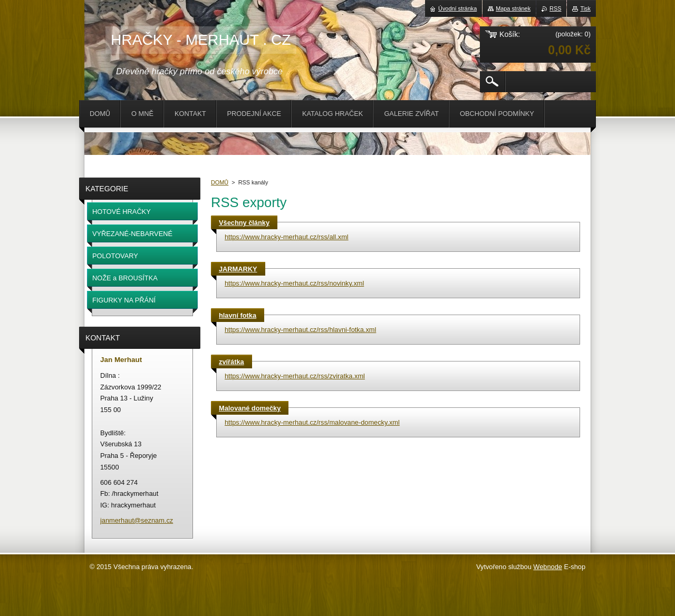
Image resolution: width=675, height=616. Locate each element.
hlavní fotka (238, 315)
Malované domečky (250, 408)
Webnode (548, 567)
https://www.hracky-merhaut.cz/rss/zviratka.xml (295, 376)
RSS (555, 8)
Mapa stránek (513, 8)
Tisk (585, 8)
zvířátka (232, 362)
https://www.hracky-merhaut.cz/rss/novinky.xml (294, 283)
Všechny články (244, 223)
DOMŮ (220, 182)
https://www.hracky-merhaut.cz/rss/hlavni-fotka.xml (300, 330)
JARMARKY (238, 269)
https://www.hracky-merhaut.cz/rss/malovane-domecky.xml (312, 422)
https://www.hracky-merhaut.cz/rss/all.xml (287, 237)
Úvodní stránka (457, 8)
